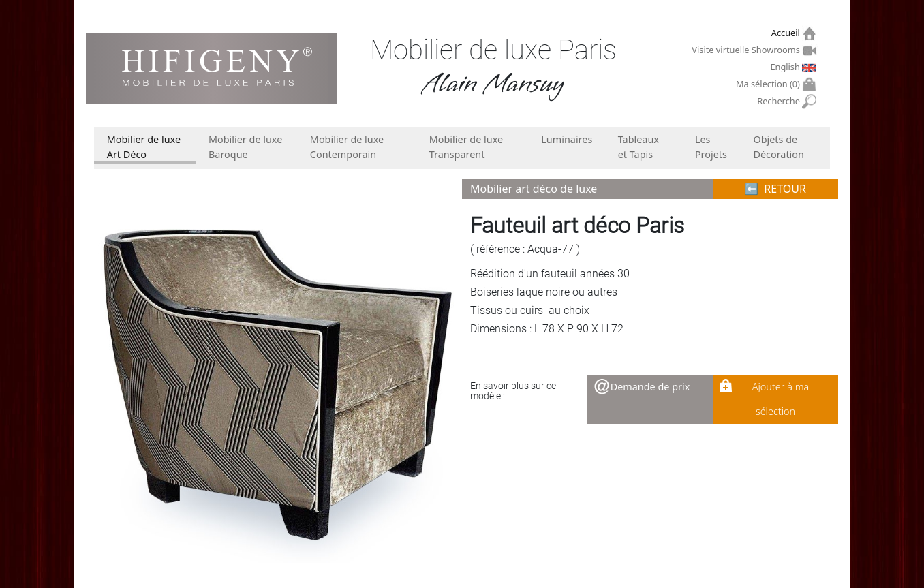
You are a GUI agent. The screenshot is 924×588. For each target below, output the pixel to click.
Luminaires (567, 139)
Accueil (787, 33)
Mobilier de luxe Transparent (466, 147)
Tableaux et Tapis (638, 147)
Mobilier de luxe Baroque (245, 147)
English (786, 67)
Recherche (780, 101)
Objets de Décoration (778, 147)
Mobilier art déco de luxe (534, 189)
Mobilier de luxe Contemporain (347, 147)
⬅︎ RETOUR (775, 189)
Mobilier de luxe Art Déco (144, 147)
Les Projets (711, 147)
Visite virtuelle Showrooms (747, 50)
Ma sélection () (770, 84)
